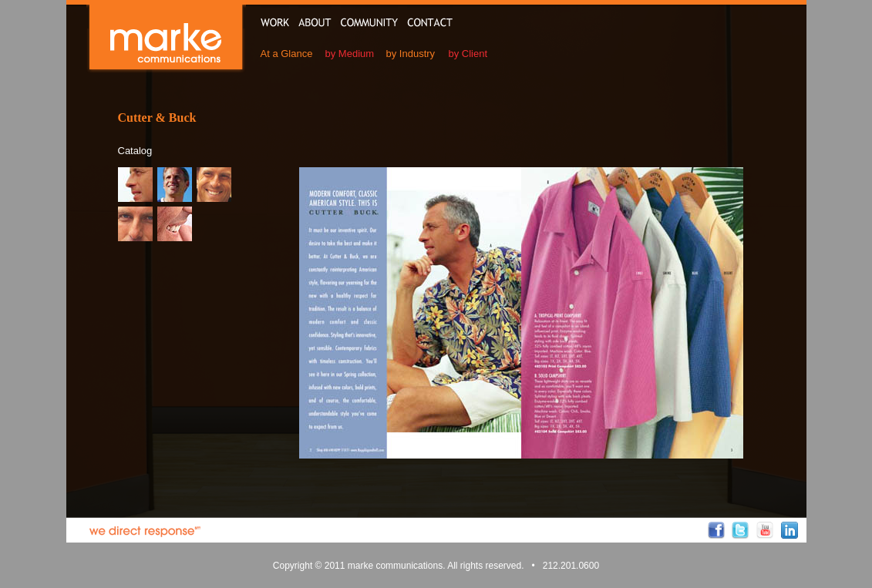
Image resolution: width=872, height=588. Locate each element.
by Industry (411, 54)
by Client (468, 54)
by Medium (350, 54)
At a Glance (287, 54)
